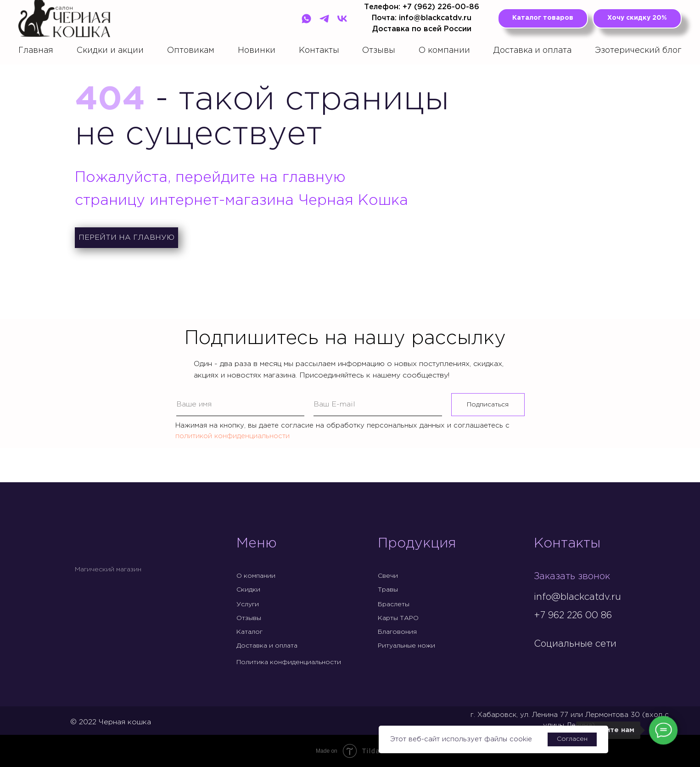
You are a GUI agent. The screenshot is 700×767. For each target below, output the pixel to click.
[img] (541, 663)
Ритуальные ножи (406, 646)
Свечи (388, 576)
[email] (378, 405)
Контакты (319, 51)
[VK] (342, 19)
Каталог (249, 632)
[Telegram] (324, 19)
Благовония (397, 632)
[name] (241, 405)
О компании (444, 51)
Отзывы (379, 51)
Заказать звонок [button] (572, 576)
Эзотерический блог (638, 51)
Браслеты (394, 604)
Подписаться (488, 405)
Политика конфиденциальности (289, 662)
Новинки (257, 51)
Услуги (248, 604)
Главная (36, 51)
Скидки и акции (110, 51)
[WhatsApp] (306, 19)
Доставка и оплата (532, 51)
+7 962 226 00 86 (573, 615)
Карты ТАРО (398, 618)
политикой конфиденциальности (232, 436)
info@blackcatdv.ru (577, 597)
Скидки (248, 590)
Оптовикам (191, 51)
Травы (388, 590)
